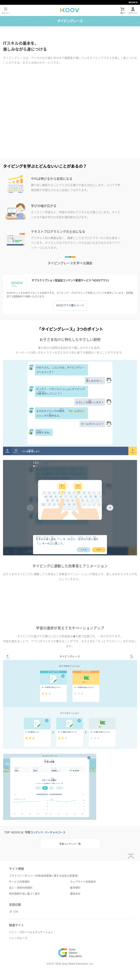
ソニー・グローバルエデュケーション (31, 932)
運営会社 (75, 894)
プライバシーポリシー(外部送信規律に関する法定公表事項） (44, 876)
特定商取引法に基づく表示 (25, 894)
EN (16, 912)
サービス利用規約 (19, 882)
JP (10, 912)
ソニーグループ (18, 938)
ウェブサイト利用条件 (83, 882)
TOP (7, 832)
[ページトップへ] (130, 855)
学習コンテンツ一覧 (70, 844)
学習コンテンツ (34, 832)
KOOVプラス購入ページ (70, 305)
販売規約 (75, 888)
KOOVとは (17, 832)
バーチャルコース (55, 832)
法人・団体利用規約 (21, 888)
